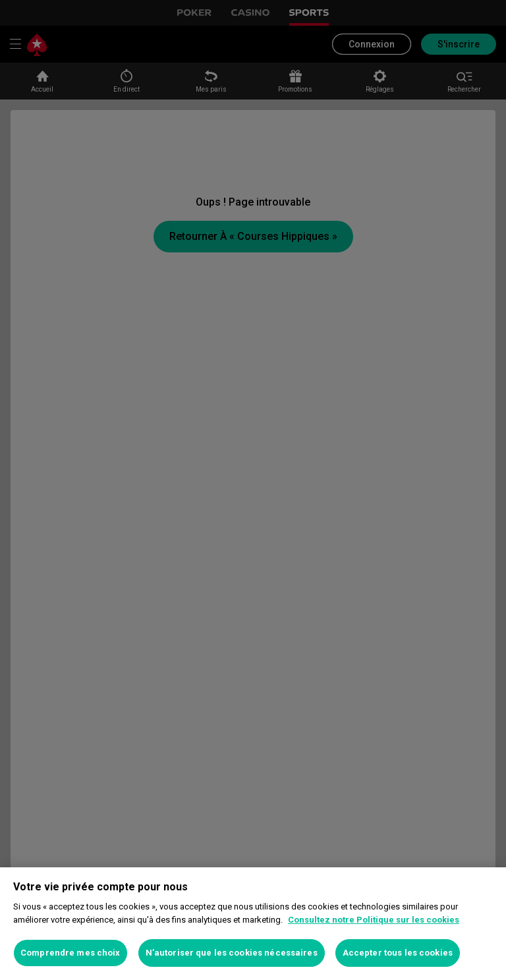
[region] (253, 924)
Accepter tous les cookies (398, 953)
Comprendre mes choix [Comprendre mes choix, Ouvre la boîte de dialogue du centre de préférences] (70, 953)
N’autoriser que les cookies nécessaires (232, 953)
